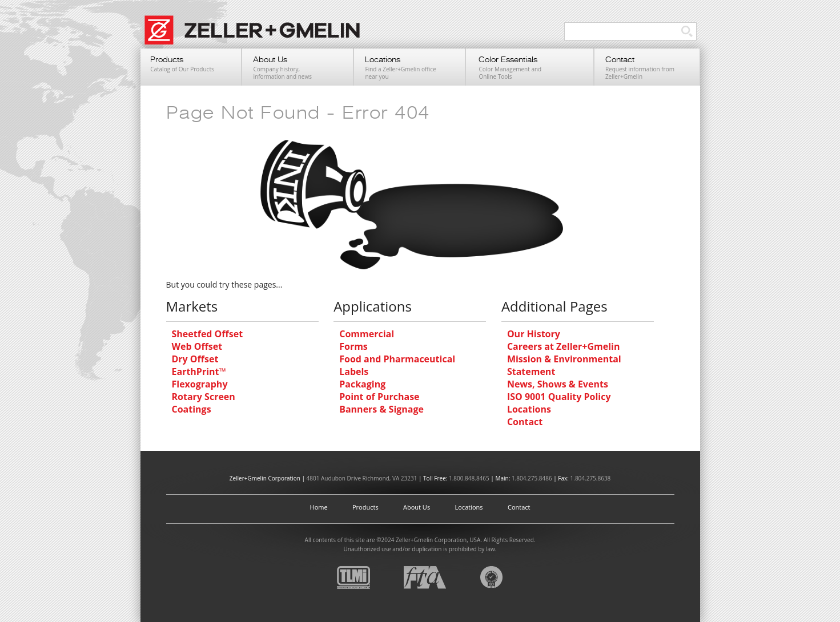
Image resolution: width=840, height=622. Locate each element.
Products (365, 507)
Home (319, 507)
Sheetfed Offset (208, 334)
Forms (353, 346)
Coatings (192, 409)
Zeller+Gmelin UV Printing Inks (258, 36)
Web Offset (197, 346)
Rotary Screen (204, 397)
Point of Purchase (379, 397)
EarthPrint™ (199, 371)
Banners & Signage (381, 409)
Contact (525, 422)
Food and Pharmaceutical (397, 359)
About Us (417, 507)
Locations (529, 409)
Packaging (362, 384)
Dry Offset (195, 359)
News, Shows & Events (558, 384)
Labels (354, 371)
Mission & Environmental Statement (564, 365)
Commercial (367, 334)
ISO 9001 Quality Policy (559, 397)
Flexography (200, 384)
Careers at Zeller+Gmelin (564, 346)
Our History (534, 334)
